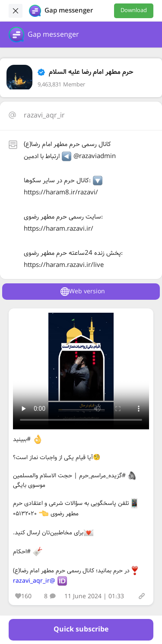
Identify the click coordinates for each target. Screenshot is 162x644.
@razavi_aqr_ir (34, 581)
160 (23, 596)
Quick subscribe (81, 630)
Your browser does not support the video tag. (81, 371)
